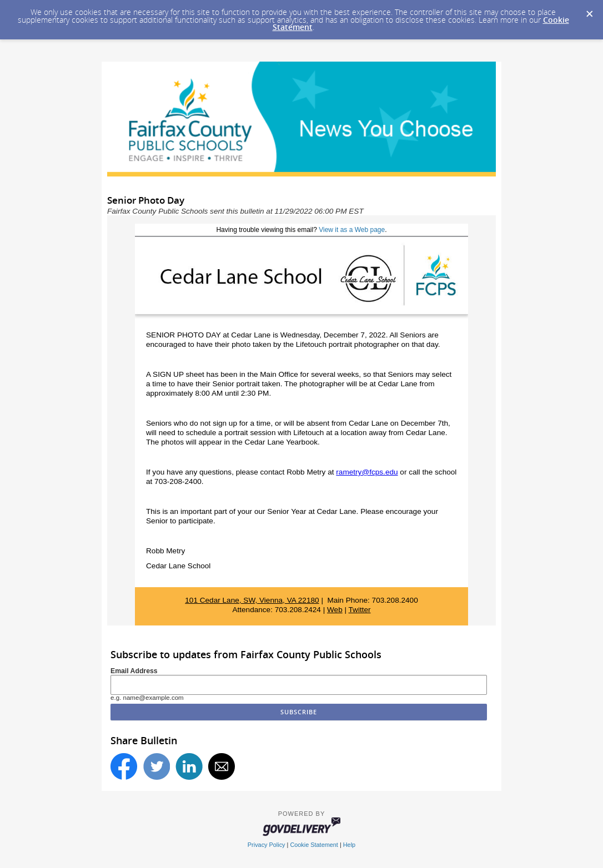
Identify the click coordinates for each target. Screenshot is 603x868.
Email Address (134, 671)
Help (349, 845)
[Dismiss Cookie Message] (589, 11)
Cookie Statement (314, 845)
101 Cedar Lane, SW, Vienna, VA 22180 (252, 600)
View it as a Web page (352, 230)
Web (335, 610)
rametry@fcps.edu (367, 472)
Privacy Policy (267, 845)
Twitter (360, 610)
